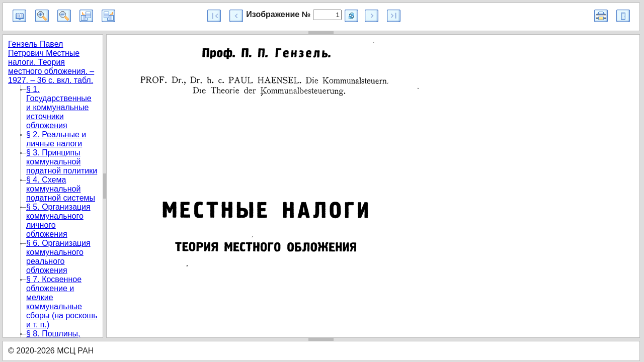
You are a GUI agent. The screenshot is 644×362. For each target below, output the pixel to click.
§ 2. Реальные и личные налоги (56, 139)
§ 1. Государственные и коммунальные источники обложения (59, 107)
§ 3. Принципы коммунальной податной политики (62, 162)
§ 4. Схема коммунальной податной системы (61, 189)
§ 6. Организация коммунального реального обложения (58, 257)
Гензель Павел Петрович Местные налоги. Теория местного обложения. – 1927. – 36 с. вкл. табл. (51, 62)
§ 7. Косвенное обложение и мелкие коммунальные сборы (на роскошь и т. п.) (62, 302)
